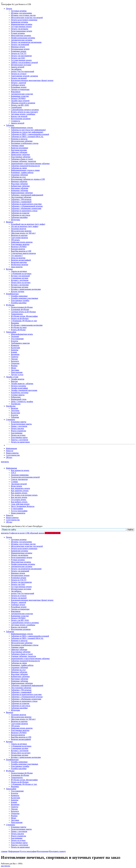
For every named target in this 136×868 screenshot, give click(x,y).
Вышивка (15, 323)
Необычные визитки (19, 265)
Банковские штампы (19, 22)
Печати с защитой (18, 83)
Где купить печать (19, 500)
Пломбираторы (12, 294)
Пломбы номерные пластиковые (25, 298)
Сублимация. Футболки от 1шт (24, 321)
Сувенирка (10, 419)
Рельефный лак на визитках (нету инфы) (28, 224)
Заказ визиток (17, 267)
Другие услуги (17, 375)
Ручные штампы (18, 33)
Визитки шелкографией (21, 260)
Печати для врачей (19, 78)
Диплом (14, 359)
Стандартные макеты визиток (23, 253)
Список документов (19, 479)
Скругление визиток (19, 238)
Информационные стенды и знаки (25, 170)
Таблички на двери (19, 168)
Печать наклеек (17, 428)
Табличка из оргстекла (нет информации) (28, 130)
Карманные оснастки (20, 96)
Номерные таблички (19, 190)
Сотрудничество (13, 455)
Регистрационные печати (21, 31)
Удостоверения (17, 339)
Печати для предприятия (21, 56)
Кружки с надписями (20, 285)
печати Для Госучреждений (22, 71)
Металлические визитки (21, 231)
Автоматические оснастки (22, 94)
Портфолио (16, 404)
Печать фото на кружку (21, 282)
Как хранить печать (19, 493)
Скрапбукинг (16, 107)
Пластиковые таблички (21, 157)
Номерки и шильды (19, 139)
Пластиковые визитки (20, 244)
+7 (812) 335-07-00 (53, 533)
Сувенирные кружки (20, 278)
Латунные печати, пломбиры (23, 114)
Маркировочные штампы (22, 24)
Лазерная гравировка (20, 475)
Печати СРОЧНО (18, 98)
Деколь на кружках (19, 271)
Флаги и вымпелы (18, 431)
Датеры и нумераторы (20, 89)
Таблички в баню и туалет (22, 159)
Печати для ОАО (18, 58)
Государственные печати (21, 27)
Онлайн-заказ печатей (20, 101)
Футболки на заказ (19, 327)
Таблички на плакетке (20, 213)
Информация (11, 448)
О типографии (17, 509)
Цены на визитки (18, 258)
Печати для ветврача (20, 29)
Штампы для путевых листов (23, 15)
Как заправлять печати (20, 488)
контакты (5, 462)
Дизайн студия (12, 377)
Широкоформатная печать (22, 334)
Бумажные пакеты (19, 422)
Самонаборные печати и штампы (25, 110)
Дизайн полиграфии (19, 388)
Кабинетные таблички (20, 186)
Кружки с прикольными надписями (26, 289)
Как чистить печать (19, 497)
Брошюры (15, 354)
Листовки (15, 370)
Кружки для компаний (20, 276)
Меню (14, 368)
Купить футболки (18, 330)
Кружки (9, 269)
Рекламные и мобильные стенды (25, 143)
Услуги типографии (19, 511)
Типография (11, 332)
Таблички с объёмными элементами (26, 208)
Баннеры (15, 350)
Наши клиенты (12, 453)
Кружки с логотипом (20, 280)
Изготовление (43, 851)
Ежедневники (17, 433)
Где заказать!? (17, 256)
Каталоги (15, 361)
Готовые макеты (18, 395)
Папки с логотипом (19, 426)
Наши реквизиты (18, 513)
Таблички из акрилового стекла (24, 211)
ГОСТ (13, 473)
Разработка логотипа (20, 393)
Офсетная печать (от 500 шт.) (23, 233)
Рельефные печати (19, 87)
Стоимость (16, 121)
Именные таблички (19, 181)
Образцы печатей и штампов (23, 103)
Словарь (14, 482)
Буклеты (14, 341)
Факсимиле (16, 92)
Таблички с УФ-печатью (21, 199)
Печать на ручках (18, 435)
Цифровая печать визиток (22, 242)
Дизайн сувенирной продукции (24, 390)
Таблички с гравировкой (21, 202)
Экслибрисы (16, 69)
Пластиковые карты (19, 437)
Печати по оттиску (19, 74)
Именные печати (18, 47)
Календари (15, 348)
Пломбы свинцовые (19, 296)
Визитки (10, 222)
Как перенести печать (20, 470)
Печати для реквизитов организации (26, 42)
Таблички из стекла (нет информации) (27, 132)
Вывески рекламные (19, 148)
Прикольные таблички (20, 155)
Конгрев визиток (18, 249)
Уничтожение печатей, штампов (24, 76)
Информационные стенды (22, 128)
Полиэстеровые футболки (22, 307)
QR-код (9, 457)
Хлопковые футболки (20, 309)
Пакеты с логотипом (19, 440)
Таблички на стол (18, 177)
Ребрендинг (16, 397)
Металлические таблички (22, 141)
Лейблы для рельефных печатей (24, 62)
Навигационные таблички (22, 193)
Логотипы (15, 410)
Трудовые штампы (19, 11)
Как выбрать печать (19, 502)
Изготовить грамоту (57, 851)
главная (4, 851)
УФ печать (15, 240)
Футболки (10, 305)
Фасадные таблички (19, 184)
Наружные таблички (20, 188)
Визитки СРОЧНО (19, 247)
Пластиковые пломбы (20, 300)
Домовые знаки (17, 146)
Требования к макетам (20, 343)
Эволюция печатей (19, 484)
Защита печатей (18, 67)
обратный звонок (37, 533)
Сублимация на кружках (21, 274)
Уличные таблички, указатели (23, 161)
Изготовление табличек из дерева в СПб (28, 179)
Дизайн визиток (18, 379)
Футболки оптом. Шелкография (24, 316)
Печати (9, 9)
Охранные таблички (19, 175)
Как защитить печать (20, 491)
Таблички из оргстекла (21, 215)
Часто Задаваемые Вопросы (23, 506)
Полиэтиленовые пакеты (21, 424)
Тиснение (15, 336)
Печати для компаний (20, 44)
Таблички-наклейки (19, 217)
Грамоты (15, 357)
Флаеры (14, 366)
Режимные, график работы (22, 172)
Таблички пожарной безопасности (25, 166)
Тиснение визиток (19, 229)
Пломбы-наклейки (19, 303)
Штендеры (15, 220)
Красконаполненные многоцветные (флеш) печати (32, 80)
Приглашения (17, 372)
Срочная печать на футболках (23, 312)
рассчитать (6, 866)
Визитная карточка (19, 262)
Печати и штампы (18, 386)
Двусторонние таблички (21, 197)
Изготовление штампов (21, 119)
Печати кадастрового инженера (24, 20)
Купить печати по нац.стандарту (25, 112)
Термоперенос (17, 314)
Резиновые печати (19, 51)
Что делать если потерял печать (24, 495)
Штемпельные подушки (21, 65)
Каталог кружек (18, 291)
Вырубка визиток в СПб (21, 251)
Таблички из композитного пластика (26, 204)
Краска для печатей (19, 116)
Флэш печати (16, 486)
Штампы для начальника (21, 13)
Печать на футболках (20, 318)
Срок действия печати (20, 504)
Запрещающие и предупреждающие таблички (30, 163)
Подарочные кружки (20, 287)
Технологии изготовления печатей (25, 477)
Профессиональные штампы (23, 38)
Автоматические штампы (22, 40)
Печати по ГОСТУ (19, 53)
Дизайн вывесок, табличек (22, 384)
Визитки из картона (19, 235)
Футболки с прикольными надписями (27, 325)
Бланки (14, 352)
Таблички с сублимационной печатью (27, 206)
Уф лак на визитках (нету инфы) (25, 226)
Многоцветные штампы (21, 35)
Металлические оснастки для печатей (27, 18)
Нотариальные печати (20, 49)
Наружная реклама (19, 150)
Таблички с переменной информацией (27, 195)
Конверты (15, 345)
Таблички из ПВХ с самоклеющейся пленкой (30, 134)
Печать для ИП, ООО (20, 105)
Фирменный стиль (19, 399)
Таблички (10, 125)
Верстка (14, 381)
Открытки (15, 363)
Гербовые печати (18, 85)
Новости (10, 451)
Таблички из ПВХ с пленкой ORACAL (27, 137)
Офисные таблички (19, 152)
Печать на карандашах (20, 442)
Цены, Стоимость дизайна (22, 402)
